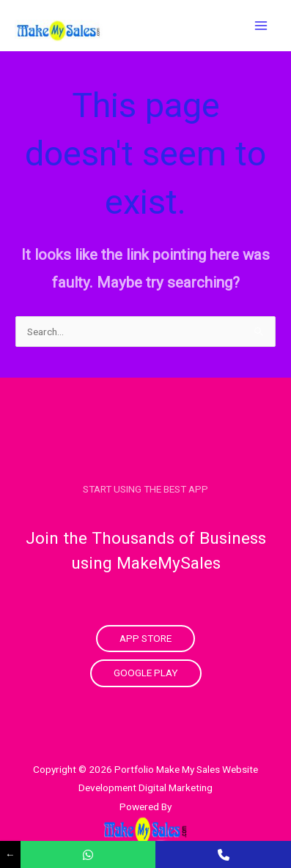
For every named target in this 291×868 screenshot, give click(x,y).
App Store (145, 638)
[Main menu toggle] (261, 25)
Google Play (146, 673)
